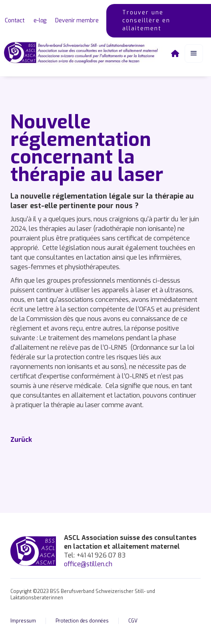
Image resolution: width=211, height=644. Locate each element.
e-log (40, 21)
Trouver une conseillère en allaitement (146, 21)
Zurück (21, 440)
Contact (15, 21)
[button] (194, 53)
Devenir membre (77, 21)
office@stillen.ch (88, 564)
